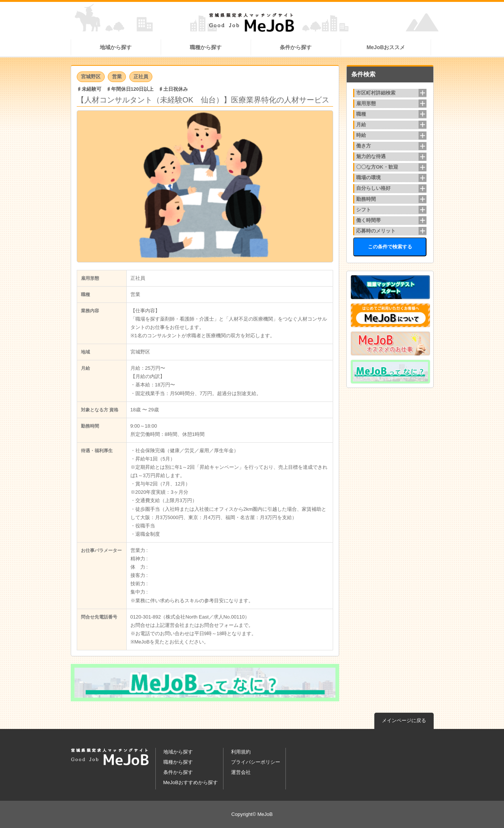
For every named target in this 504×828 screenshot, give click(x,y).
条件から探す (296, 47)
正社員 (141, 77)
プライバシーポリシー (256, 762)
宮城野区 (91, 77)
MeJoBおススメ (386, 47)
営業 (117, 77)
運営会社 (241, 772)
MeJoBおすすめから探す (191, 782)
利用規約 (241, 752)
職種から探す (206, 47)
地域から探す (116, 47)
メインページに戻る (404, 720)
